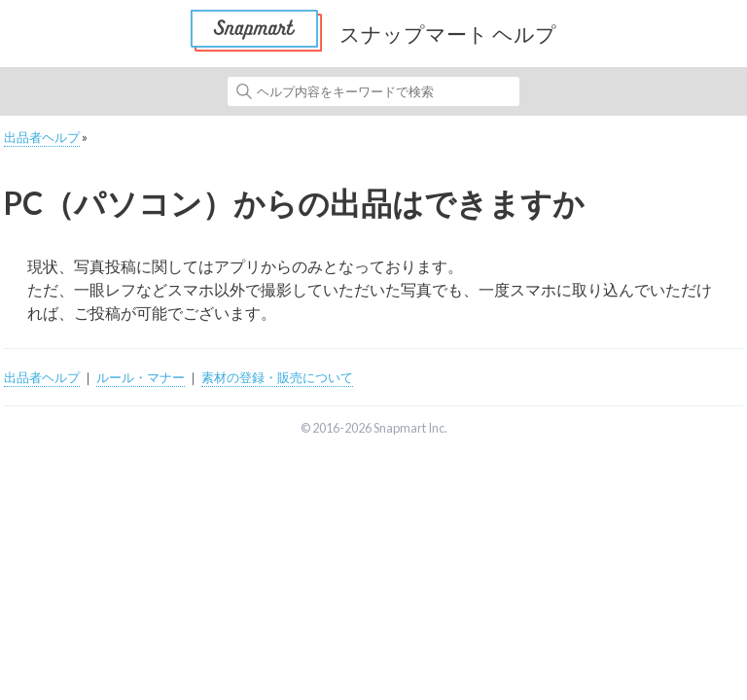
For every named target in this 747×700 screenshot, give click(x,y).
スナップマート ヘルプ (448, 34)
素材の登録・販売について (277, 377)
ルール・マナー (141, 377)
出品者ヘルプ (42, 137)
